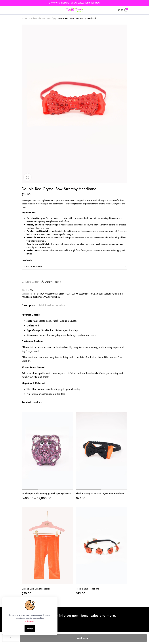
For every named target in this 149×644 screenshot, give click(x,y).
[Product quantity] (11, 638)
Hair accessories (80, 294)
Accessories (51, 294)
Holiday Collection (37, 18)
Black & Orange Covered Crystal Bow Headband (100, 494)
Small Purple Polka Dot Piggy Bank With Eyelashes (46, 494)
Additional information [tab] (52, 305)
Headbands (27, 260)
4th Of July (52, 18)
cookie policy (30, 621)
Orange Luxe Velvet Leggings (36, 589)
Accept (30, 628)
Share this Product (51, 282)
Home (24, 18)
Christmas (64, 294)
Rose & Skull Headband (88, 589)
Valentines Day (52, 297)
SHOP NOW (95, 3)
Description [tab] (29, 305)
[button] (27, 177)
